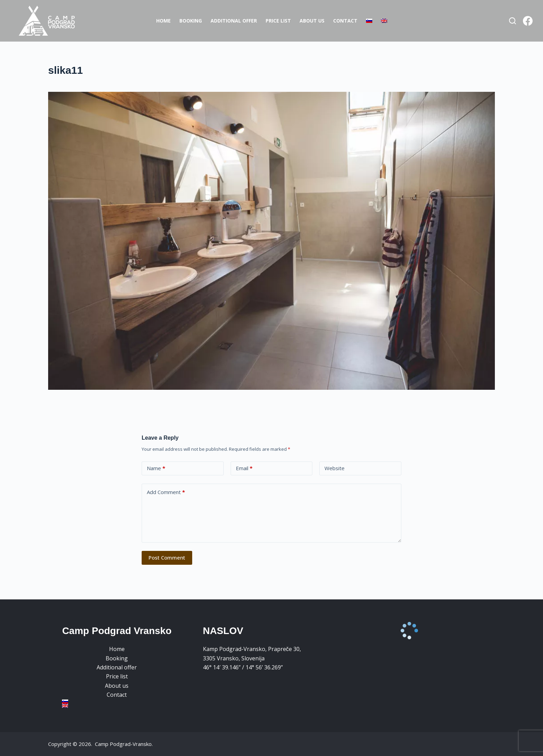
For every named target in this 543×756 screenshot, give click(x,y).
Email (244, 468)
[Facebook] (528, 21)
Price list (278, 21)
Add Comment (166, 492)
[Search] (513, 21)
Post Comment (167, 557)
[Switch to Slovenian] (369, 21)
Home (163, 21)
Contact (345, 21)
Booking (191, 21)
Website (335, 468)
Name (156, 468)
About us (312, 21)
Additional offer (234, 21)
